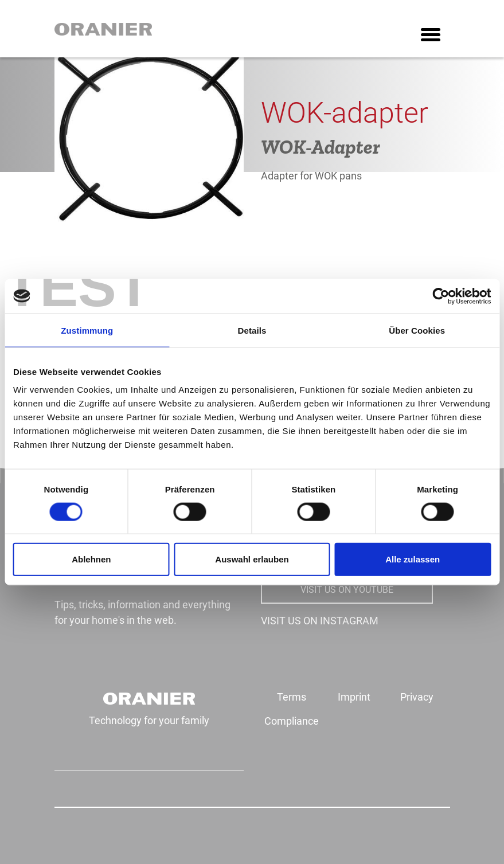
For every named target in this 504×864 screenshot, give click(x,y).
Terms (292, 697)
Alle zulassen (413, 559)
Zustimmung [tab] (87, 330)
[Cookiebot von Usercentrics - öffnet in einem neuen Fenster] (441, 296)
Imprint (354, 697)
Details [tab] (252, 330)
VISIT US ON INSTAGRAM (320, 621)
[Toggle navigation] (431, 36)
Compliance (292, 721)
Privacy (417, 697)
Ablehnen (91, 559)
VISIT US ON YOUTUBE (347, 590)
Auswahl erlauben (252, 559)
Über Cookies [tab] (417, 330)
